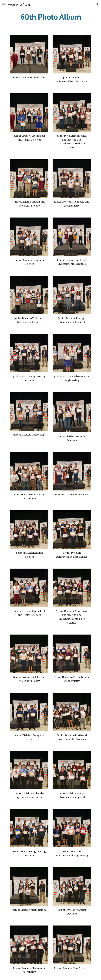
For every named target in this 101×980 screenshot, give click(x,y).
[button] (4, 4)
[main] (50, 17)
